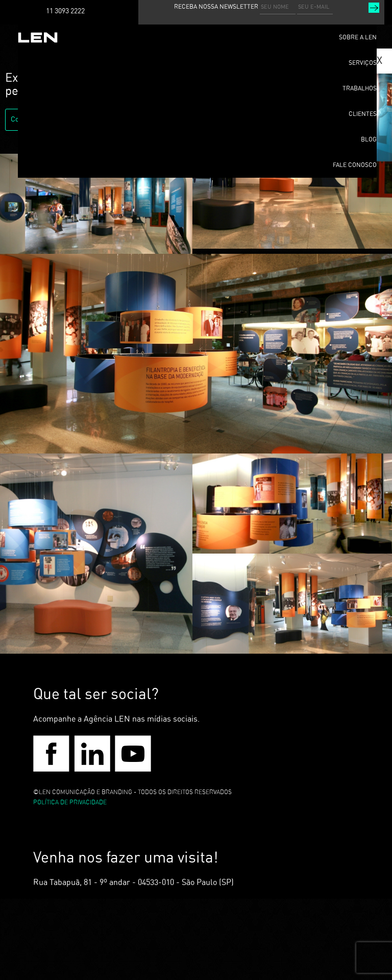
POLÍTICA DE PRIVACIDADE (70, 802)
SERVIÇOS (363, 63)
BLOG (369, 139)
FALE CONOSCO (355, 165)
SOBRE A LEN (358, 37)
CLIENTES (363, 114)
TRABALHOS (360, 88)
